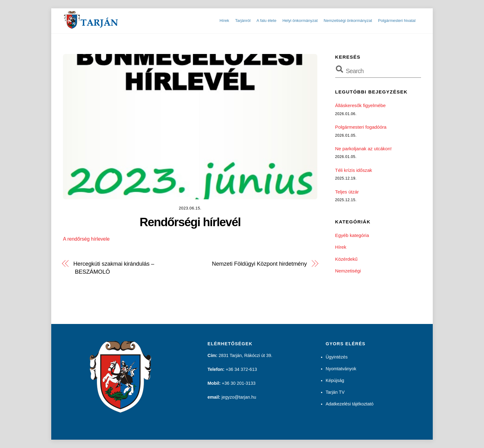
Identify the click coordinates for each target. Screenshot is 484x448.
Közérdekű (346, 259)
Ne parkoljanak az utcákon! (363, 149)
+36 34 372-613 (241, 369)
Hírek (224, 21)
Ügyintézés (337, 357)
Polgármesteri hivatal (397, 21)
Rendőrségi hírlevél (190, 222)
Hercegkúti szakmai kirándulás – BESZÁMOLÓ (114, 268)
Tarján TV (335, 392)
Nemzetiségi (348, 271)
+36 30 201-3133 (239, 383)
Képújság (335, 380)
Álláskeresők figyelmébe (361, 105)
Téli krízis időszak (354, 170)
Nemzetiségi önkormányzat (348, 21)
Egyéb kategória (352, 235)
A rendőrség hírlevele (86, 239)
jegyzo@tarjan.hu (239, 397)
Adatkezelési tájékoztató (350, 404)
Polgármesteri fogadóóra (361, 127)
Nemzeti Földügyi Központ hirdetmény (259, 264)
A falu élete (266, 21)
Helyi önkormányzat (300, 21)
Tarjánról (243, 21)
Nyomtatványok (341, 369)
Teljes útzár (347, 192)
